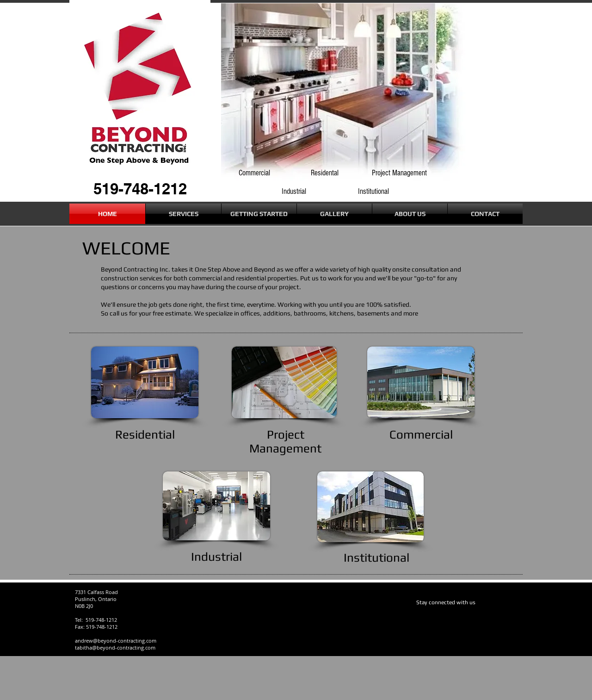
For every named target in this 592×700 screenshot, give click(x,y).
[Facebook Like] (434, 618)
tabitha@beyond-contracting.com (115, 647)
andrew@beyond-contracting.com (116, 641)
